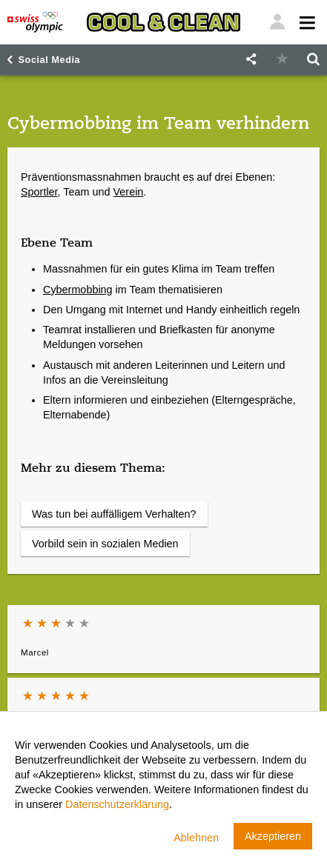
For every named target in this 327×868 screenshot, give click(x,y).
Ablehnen (196, 838)
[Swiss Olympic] (35, 22)
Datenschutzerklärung (117, 804)
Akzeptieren (273, 836)
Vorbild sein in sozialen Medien (105, 544)
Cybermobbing (78, 290)
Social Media (50, 60)
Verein (129, 192)
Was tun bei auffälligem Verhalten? (114, 514)
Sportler (39, 192)
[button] (251, 60)
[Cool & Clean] (164, 22)
